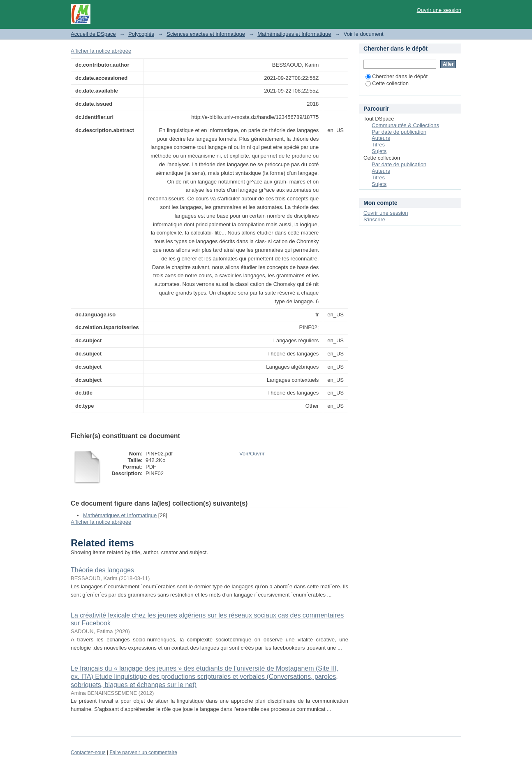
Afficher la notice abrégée (101, 51)
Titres (378, 145)
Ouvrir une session (439, 10)
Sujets (379, 151)
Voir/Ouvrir (252, 454)
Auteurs (381, 138)
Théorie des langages (102, 570)
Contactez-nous (88, 752)
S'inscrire (374, 219)
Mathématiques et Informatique (294, 34)
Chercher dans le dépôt (397, 76)
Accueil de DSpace (93, 34)
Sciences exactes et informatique (206, 34)
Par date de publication (399, 132)
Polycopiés (141, 34)
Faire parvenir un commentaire (143, 752)
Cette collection (387, 83)
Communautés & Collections (405, 125)
